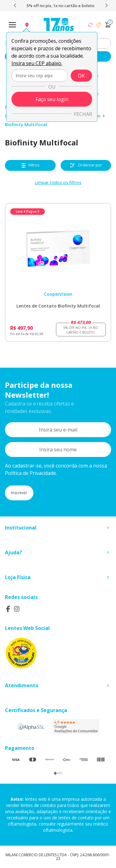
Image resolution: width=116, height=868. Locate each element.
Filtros (30, 165)
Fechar (83, 114)
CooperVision (58, 294)
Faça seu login (52, 99)
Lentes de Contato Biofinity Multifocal (58, 306)
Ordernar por (86, 165)
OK (81, 76)
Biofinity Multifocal (26, 124)
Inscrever (19, 493)
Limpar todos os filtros (58, 182)
